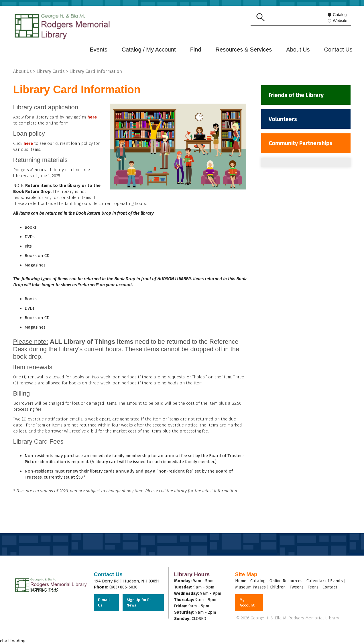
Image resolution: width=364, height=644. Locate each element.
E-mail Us (104, 603)
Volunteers (284, 120)
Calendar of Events (328, 581)
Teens (316, 587)
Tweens (299, 587)
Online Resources (288, 581)
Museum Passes (251, 587)
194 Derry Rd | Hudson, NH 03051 (126, 581)
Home (241, 581)
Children (279, 587)
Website (339, 21)
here (92, 117)
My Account (247, 603)
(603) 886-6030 (123, 587)
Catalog (337, 15)
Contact (334, 587)
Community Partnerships (302, 145)
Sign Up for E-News (139, 603)
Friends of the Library (297, 95)
